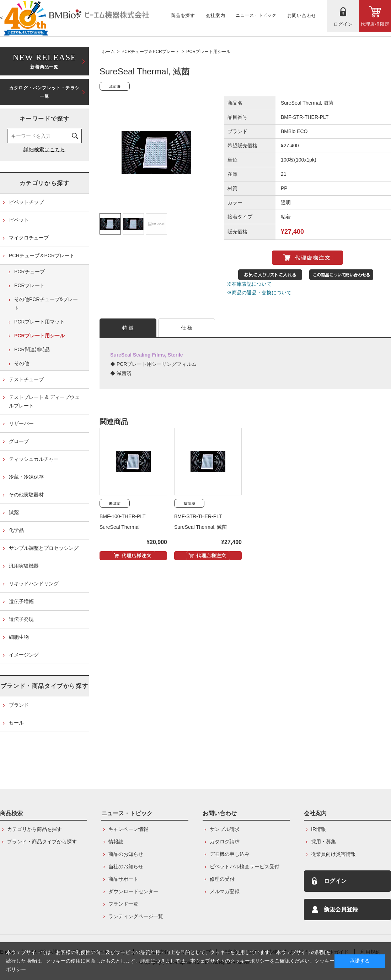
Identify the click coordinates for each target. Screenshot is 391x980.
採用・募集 (323, 842)
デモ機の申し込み (230, 854)
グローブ (19, 441)
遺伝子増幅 (21, 601)
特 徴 (128, 328)
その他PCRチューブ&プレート (46, 304)
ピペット (19, 220)
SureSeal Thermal (120, 527)
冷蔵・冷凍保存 (26, 477)
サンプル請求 (225, 829)
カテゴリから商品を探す (34, 829)
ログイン (335, 881)
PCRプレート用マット (39, 322)
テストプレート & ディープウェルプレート (44, 401)
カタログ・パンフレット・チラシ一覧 (44, 92)
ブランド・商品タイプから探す (44, 686)
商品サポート (123, 879)
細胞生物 (19, 637)
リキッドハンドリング (34, 584)
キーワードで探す (45, 119)
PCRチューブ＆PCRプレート (151, 52)
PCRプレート (30, 285)
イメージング (24, 655)
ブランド (19, 705)
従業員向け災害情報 (333, 854)
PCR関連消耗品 (32, 349)
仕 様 (187, 328)
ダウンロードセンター (133, 891)
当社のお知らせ (126, 866)
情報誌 (116, 842)
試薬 (14, 512)
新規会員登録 (341, 909)
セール (16, 723)
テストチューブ (26, 379)
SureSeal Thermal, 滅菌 (200, 527)
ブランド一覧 (123, 904)
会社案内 (315, 813)
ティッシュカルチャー (34, 459)
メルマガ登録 (225, 891)
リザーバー (21, 423)
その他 (22, 363)
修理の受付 (222, 879)
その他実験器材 (26, 495)
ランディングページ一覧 (136, 916)
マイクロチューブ (29, 238)
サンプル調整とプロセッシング (44, 548)
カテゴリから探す (45, 183)
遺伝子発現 (21, 619)
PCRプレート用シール (208, 52)
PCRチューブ (30, 272)
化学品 (16, 530)
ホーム (108, 52)
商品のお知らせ (126, 854)
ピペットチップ (26, 202)
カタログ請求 (225, 842)
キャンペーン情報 (128, 829)
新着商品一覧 (44, 61)
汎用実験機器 (24, 566)
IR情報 (318, 829)
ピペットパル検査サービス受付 (245, 866)
